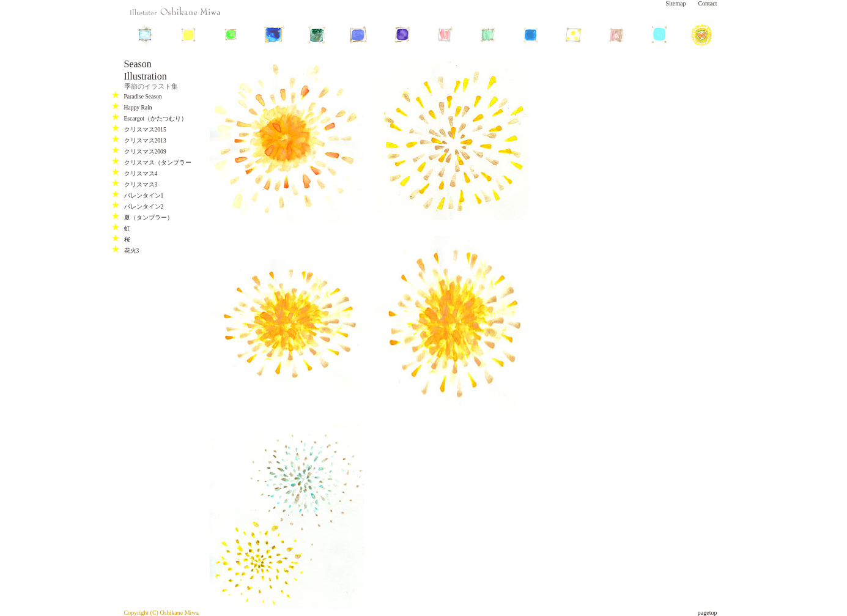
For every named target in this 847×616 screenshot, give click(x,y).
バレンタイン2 (144, 206)
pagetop (708, 613)
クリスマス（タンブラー (158, 162)
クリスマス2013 (145, 140)
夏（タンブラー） (149, 217)
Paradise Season (143, 96)
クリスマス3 (141, 184)
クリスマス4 (141, 173)
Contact (707, 3)
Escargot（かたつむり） (156, 118)
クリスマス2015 (145, 129)
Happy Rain (138, 107)
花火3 (132, 250)
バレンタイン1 (144, 195)
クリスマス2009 (145, 151)
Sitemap (676, 3)
